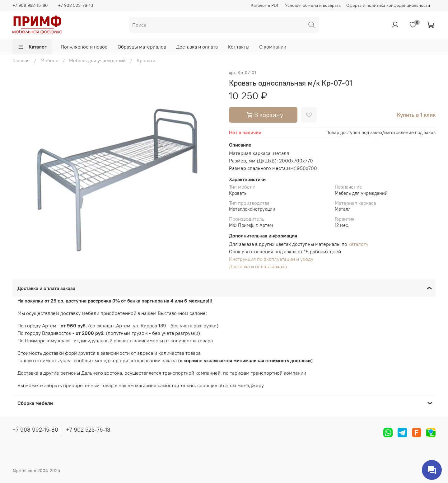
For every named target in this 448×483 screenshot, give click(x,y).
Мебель (49, 60)
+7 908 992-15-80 (30, 5)
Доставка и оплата (197, 47)
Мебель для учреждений (97, 60)
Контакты (238, 47)
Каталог (32, 47)
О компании (273, 47)
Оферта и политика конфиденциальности (388, 5)
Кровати (146, 60)
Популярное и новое (84, 47)
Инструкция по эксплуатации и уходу (271, 259)
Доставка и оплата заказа (258, 266)
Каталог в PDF (265, 5)
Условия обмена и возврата (313, 5)
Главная (21, 60)
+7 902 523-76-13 (76, 5)
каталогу (358, 244)
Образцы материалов (142, 47)
